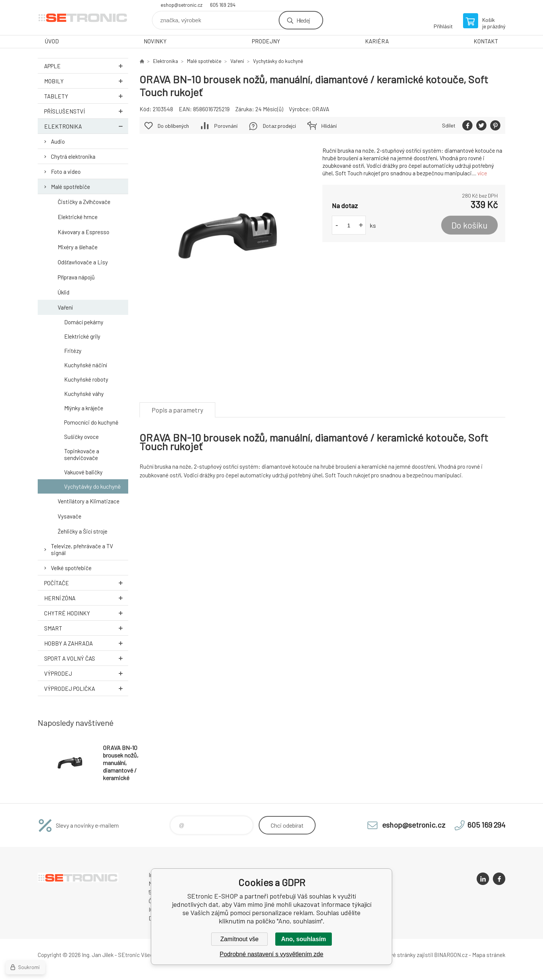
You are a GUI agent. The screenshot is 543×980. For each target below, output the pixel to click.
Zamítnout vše (239, 939)
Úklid (64, 292)
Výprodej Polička (86, 688)
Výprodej (86, 673)
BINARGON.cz (451, 955)
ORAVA (321, 109)
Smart (86, 628)
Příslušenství (86, 111)
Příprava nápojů (76, 277)
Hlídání (329, 126)
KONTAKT (486, 41)
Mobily (86, 81)
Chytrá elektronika (73, 156)
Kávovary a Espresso (84, 232)
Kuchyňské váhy (84, 394)
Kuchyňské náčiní (86, 365)
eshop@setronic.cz (182, 5)
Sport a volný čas (86, 658)
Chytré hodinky (86, 613)
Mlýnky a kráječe (84, 408)
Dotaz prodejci (279, 126)
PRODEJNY (266, 41)
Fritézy (73, 351)
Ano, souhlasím (303, 939)
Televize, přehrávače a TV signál (82, 549)
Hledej (303, 20)
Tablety (86, 96)
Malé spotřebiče (71, 187)
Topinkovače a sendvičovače (82, 454)
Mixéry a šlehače (78, 247)
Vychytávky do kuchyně (92, 486)
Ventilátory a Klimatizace (89, 501)
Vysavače (70, 516)
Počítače (86, 583)
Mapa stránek (489, 955)
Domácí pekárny (84, 322)
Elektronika (86, 126)
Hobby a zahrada (86, 643)
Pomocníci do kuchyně (91, 422)
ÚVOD (52, 41)
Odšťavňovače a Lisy (83, 262)
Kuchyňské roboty (86, 379)
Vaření (65, 307)
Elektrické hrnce (78, 217)
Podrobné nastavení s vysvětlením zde (272, 954)
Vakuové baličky (83, 472)
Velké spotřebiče (71, 568)
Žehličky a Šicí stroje (83, 531)
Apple (86, 66)
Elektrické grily (82, 336)
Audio (58, 141)
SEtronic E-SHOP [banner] (83, 18)
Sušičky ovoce (81, 437)
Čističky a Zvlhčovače (84, 202)
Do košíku (469, 225)
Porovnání (226, 126)
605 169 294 (223, 5)
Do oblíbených (173, 126)
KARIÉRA (377, 41)
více (482, 173)
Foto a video (66, 172)
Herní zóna (86, 598)
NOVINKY (155, 41)
